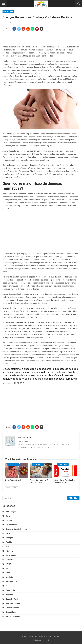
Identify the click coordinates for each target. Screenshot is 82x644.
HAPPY (8, 564)
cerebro (9, 520)
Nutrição (9, 577)
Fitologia (9, 551)
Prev (8, 488)
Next (15, 488)
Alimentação (11, 512)
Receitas (9, 595)
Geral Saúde (8, 12)
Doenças (9, 538)
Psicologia (10, 590)
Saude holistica (12, 608)
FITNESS (9, 547)
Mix (7, 568)
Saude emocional (13, 603)
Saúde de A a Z (12, 599)
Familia (9, 542)
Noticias (9, 573)
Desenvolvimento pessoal (16, 529)
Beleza (8, 516)
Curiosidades (11, 525)
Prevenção (10, 586)
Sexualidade (11, 612)
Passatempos (11, 581)
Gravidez (9, 560)
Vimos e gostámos (14, 617)
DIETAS (9, 534)
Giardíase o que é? (14, 480)
